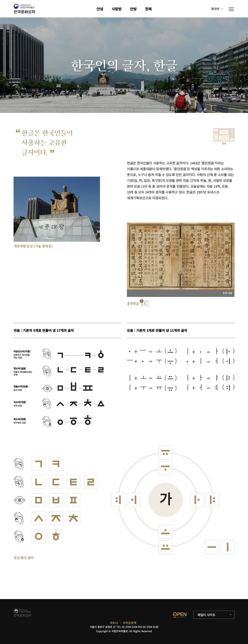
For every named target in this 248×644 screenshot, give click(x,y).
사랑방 (117, 9)
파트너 (114, 623)
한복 (148, 9)
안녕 (100, 9)
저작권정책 (129, 623)
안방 (133, 9)
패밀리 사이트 (206, 615)
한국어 (215, 9)
